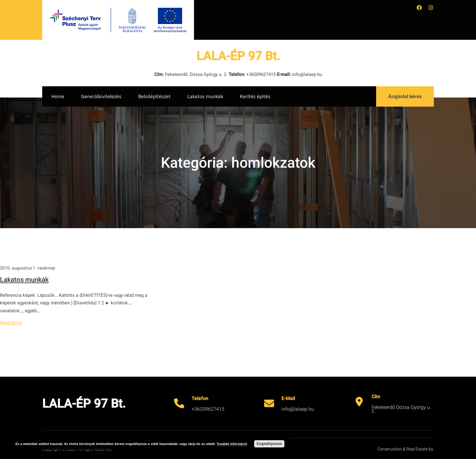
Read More (11, 323)
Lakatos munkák (24, 280)
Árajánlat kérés (405, 96)
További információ (232, 444)
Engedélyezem (269, 444)
